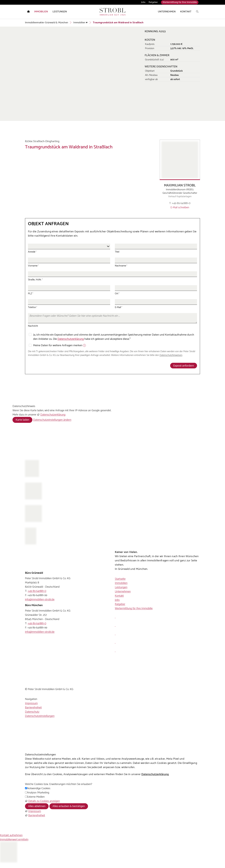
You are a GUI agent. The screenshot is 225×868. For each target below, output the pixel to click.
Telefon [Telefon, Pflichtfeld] (33, 307)
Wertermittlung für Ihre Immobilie (180, 2)
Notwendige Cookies (39, 788)
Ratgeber (153, 2)
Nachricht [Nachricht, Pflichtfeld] (33, 326)
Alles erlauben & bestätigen (69, 806)
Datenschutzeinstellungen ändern (52, 420)
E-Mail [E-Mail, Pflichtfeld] (119, 307)
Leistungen (121, 587)
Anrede (32, 252)
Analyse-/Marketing (38, 793)
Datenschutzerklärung (71, 339)
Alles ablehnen (37, 806)
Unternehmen (123, 592)
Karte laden (22, 420)
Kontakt (119, 596)
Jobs (143, 2)
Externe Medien (36, 797)
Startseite (120, 579)
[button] (115, 617)
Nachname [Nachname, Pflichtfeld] (121, 266)
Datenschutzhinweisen (171, 355)
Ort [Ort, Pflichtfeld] (117, 294)
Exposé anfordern (184, 366)
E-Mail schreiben (180, 208)
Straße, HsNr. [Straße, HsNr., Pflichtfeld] (35, 280)
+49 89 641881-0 (181, 203)
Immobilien (121, 583)
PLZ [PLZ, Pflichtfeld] (31, 294)
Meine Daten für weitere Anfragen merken (58, 345)
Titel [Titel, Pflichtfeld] (117, 252)
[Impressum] (33, 811)
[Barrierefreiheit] (35, 815)
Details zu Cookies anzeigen (44, 801)
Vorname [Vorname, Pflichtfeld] (33, 266)
